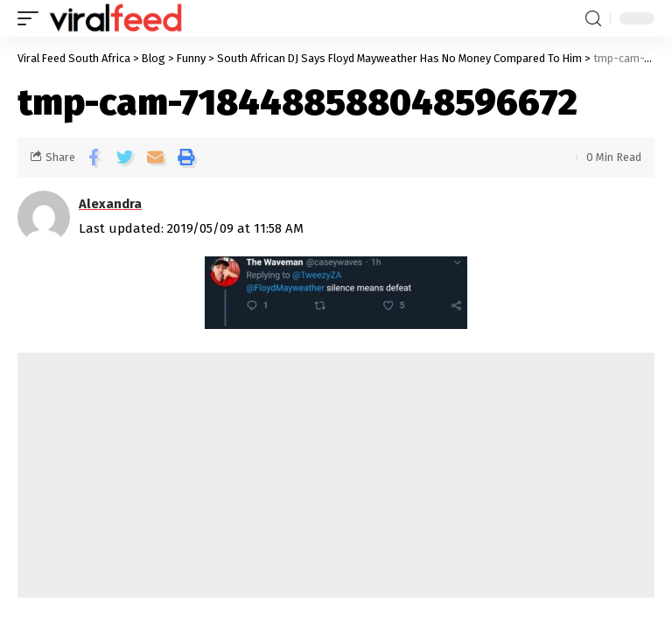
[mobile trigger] (32, 18)
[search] (593, 19)
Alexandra (110, 204)
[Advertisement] (336, 475)
